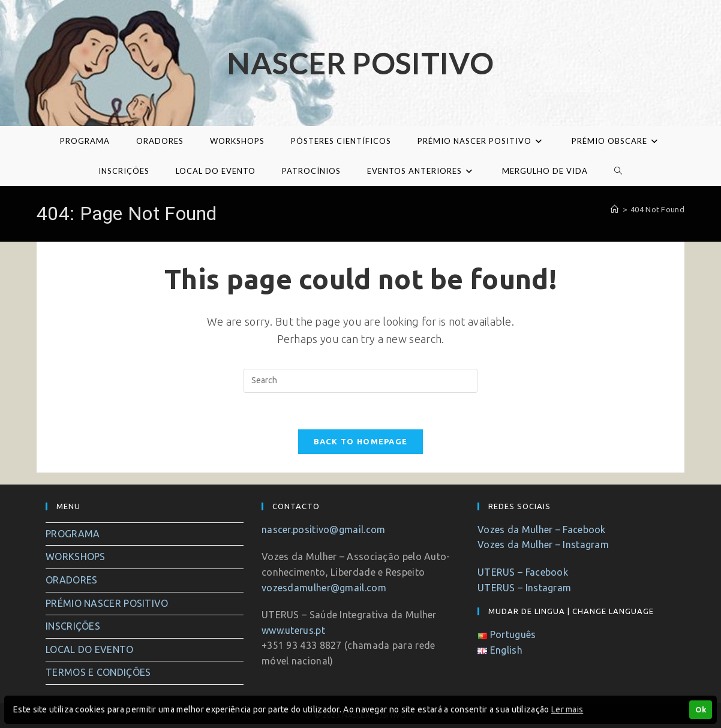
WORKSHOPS (76, 556)
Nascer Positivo (360, 63)
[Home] (615, 209)
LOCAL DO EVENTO (90, 649)
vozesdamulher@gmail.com (324, 588)
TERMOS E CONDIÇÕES (98, 672)
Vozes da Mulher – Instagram (543, 545)
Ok (701, 709)
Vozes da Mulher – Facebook (542, 530)
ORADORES (71, 580)
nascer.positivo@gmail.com (324, 530)
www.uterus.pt (293, 630)
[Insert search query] (360, 381)
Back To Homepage (361, 441)
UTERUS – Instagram (524, 588)
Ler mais (567, 709)
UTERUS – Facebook (523, 572)
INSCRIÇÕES (73, 626)
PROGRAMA (73, 534)
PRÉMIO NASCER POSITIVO (107, 603)
